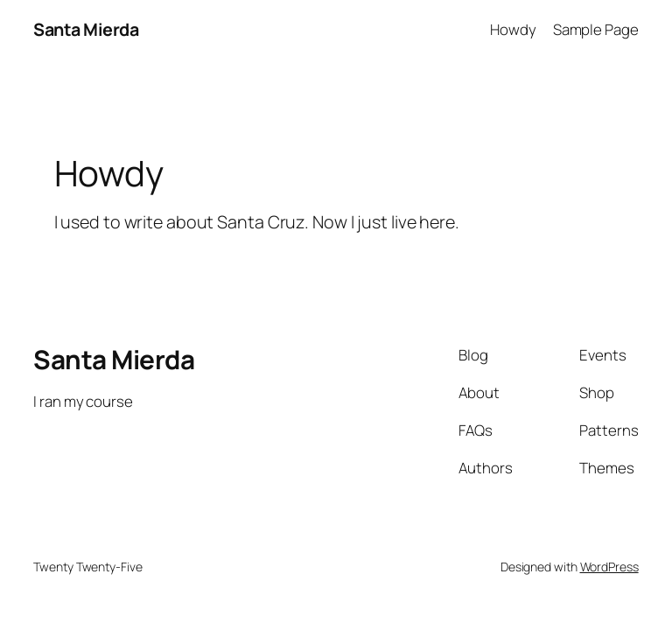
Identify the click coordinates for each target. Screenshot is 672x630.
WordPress (609, 567)
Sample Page (596, 29)
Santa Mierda (86, 29)
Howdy (513, 29)
